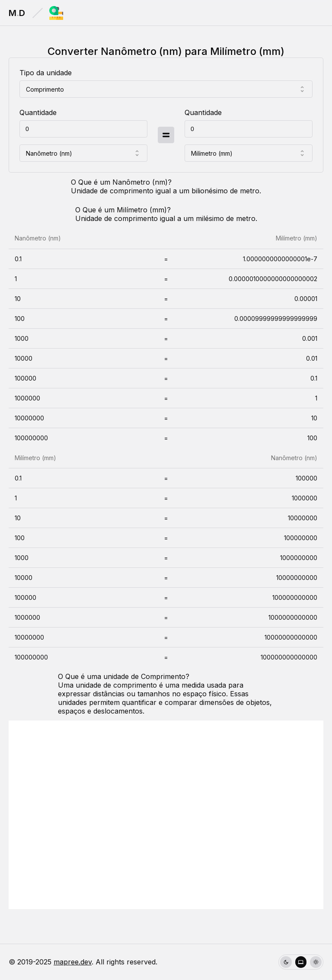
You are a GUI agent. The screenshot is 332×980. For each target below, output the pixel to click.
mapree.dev (73, 962)
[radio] (286, 962)
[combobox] (166, 89)
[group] (301, 962)
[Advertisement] (166, 815)
